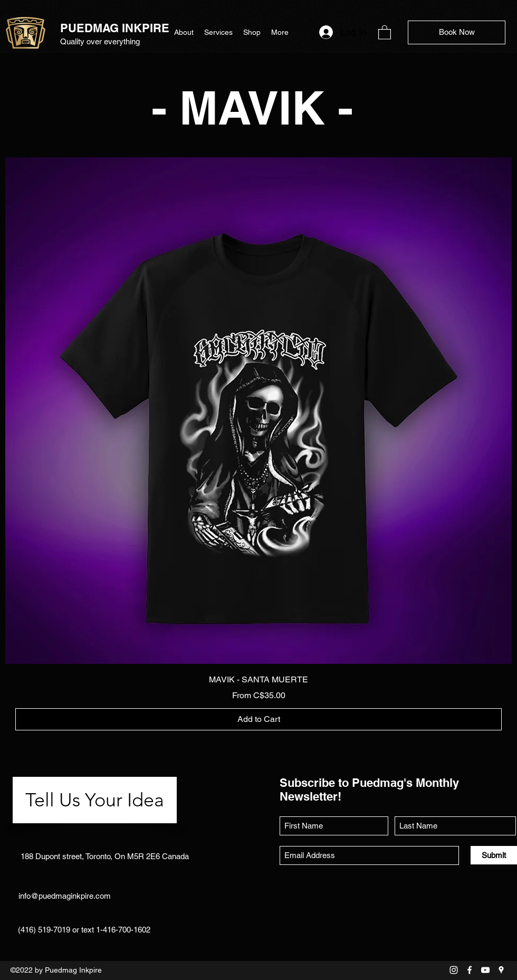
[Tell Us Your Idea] (95, 800)
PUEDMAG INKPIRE (115, 28)
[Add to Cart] (258, 719)
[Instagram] (454, 970)
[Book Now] (457, 32)
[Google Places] (501, 970)
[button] (385, 32)
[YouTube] (485, 970)
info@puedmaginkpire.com (65, 896)
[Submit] (494, 855)
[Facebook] (470, 970)
